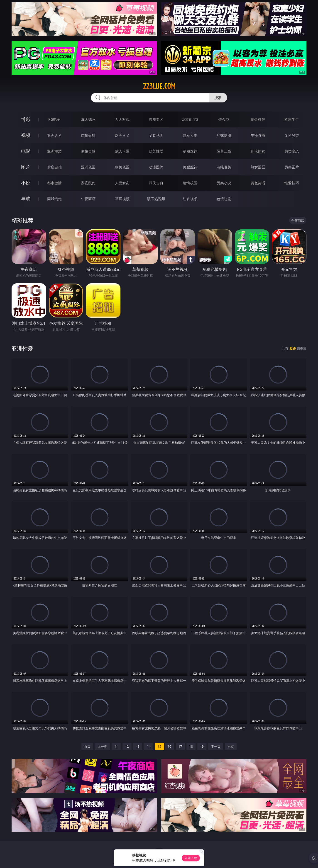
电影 (26, 151)
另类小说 (224, 183)
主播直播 (258, 135)
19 (202, 746)
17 (180, 746)
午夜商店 (88, 199)
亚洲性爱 (54, 151)
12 (127, 746)
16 (169, 746)
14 (149, 746)
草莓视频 (122, 199)
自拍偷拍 (88, 135)
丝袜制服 (224, 135)
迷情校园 (190, 183)
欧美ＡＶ (122, 135)
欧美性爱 (156, 151)
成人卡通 (122, 151)
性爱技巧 (292, 183)
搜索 (218, 98)
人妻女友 (122, 183)
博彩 (26, 119)
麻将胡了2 (190, 119)
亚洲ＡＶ (54, 135)
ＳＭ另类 (292, 135)
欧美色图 (122, 167)
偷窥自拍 (54, 167)
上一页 (102, 746)
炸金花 (224, 119)
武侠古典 (156, 183)
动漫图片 (156, 167)
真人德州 (88, 119)
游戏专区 (156, 119)
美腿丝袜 (190, 167)
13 (138, 746)
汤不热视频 (156, 199)
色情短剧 (224, 199)
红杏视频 (190, 199)
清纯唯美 (224, 167)
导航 (26, 199)
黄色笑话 (258, 183)
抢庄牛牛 (292, 119)
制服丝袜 (190, 151)
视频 (26, 135)
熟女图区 (258, 167)
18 (191, 746)
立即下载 (191, 858)
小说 (26, 183)
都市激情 (54, 183)
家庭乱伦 (88, 183)
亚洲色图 (88, 167)
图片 (26, 167)
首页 (87, 746)
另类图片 (292, 167)
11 (116, 746)
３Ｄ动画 (156, 135)
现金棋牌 (258, 119)
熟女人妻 (190, 135)
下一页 (216, 746)
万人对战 (122, 119)
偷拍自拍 (88, 151)
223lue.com (159, 86)
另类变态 (292, 151)
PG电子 (54, 119)
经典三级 (224, 151)
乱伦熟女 (258, 151)
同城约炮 (54, 199)
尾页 (231, 746)
